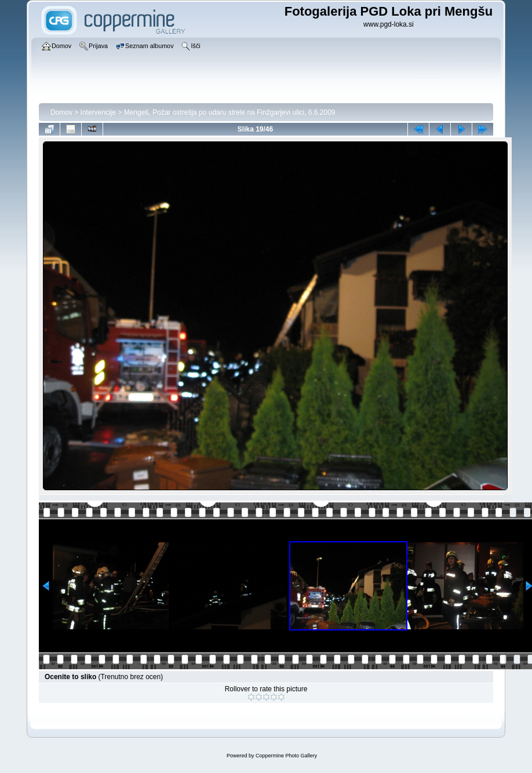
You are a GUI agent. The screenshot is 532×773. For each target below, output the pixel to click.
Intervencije (98, 112)
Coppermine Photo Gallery (286, 756)
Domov (61, 112)
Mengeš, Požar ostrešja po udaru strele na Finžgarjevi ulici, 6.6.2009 (230, 112)
